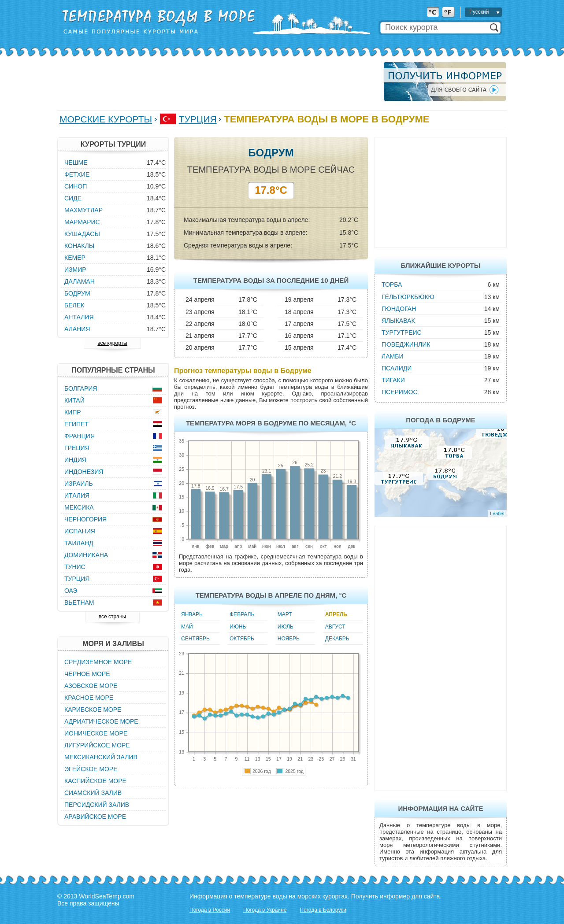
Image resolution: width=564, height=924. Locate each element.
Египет (76, 424)
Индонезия (84, 472)
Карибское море (93, 710)
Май (187, 627)
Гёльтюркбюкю (408, 297)
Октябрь (242, 639)
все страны (112, 617)
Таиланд (79, 543)
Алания (77, 329)
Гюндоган (399, 309)
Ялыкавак (398, 321)
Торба (392, 285)
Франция (80, 436)
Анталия (79, 317)
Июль (286, 627)
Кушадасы (82, 234)
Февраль (242, 614)
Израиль (79, 484)
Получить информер (380, 896)
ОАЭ (71, 591)
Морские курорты (106, 119)
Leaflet (497, 514)
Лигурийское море (97, 745)
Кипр (73, 412)
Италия (77, 495)
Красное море (89, 698)
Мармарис (82, 222)
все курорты (112, 343)
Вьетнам (79, 602)
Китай (74, 400)
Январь (192, 614)
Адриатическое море (101, 721)
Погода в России (210, 910)
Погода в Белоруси (323, 910)
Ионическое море (96, 733)
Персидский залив (97, 805)
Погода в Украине (265, 910)
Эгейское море (91, 769)
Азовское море (91, 686)
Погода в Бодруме (441, 420)
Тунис (75, 567)
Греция (77, 448)
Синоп (76, 186)
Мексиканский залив (101, 757)
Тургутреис (402, 333)
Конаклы (79, 246)
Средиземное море (98, 662)
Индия (75, 460)
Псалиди (397, 368)
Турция (198, 119)
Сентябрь (195, 639)
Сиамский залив (93, 793)
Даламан (80, 281)
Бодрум (77, 293)
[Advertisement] (218, 81)
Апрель (336, 614)
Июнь (238, 627)
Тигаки (393, 380)
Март (285, 614)
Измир (75, 270)
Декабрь (337, 639)
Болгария (81, 388)
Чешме (76, 163)
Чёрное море (87, 674)
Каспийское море (95, 781)
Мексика (79, 507)
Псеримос (400, 392)
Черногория (85, 519)
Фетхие (77, 174)
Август (335, 627)
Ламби (392, 356)
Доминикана (86, 555)
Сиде (73, 198)
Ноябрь (289, 639)
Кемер (75, 258)
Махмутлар (83, 210)
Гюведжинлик (406, 344)
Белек (74, 305)
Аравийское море (95, 817)
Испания (80, 531)
